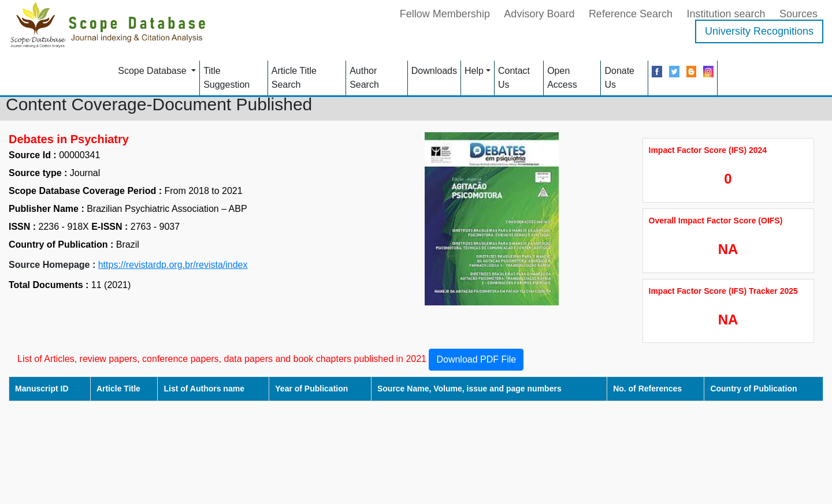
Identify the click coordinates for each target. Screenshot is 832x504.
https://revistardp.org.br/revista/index (173, 265)
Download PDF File (476, 359)
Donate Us (619, 78)
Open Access (562, 78)
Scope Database (153, 71)
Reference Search (631, 14)
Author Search (364, 78)
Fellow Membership (445, 14)
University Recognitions (759, 31)
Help (474, 71)
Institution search (726, 14)
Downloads (434, 71)
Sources (798, 14)
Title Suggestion (226, 78)
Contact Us (514, 78)
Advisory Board (539, 14)
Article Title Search (294, 78)
